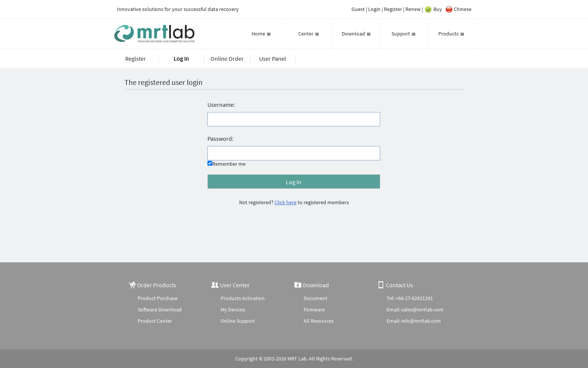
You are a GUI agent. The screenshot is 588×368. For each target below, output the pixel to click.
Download (356, 34)
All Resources (319, 321)
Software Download (160, 309)
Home (261, 34)
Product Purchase (158, 298)
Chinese (458, 9)
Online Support (238, 321)
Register (393, 9)
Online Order (227, 59)
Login (374, 9)
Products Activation (243, 298)
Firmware (314, 309)
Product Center (155, 321)
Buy (433, 9)
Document (315, 298)
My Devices (233, 309)
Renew (413, 9)
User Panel (273, 59)
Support (404, 34)
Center (309, 34)
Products (451, 34)
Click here (286, 202)
